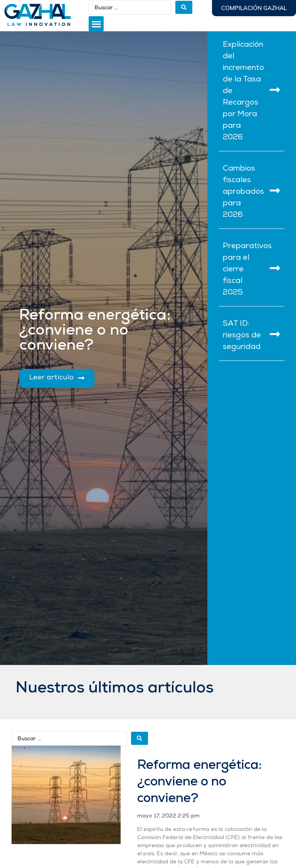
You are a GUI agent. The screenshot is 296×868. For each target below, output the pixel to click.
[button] (96, 24)
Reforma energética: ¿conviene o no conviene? (199, 782)
